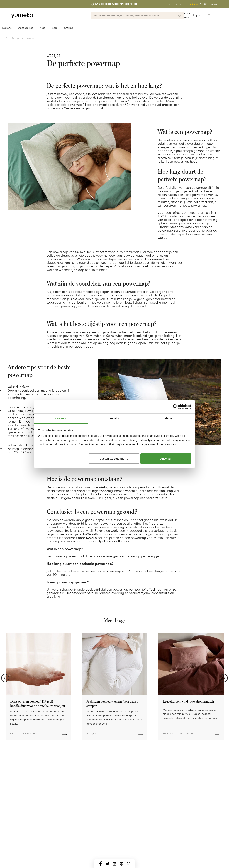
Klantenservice (176, 4)
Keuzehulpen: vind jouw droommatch (188, 701)
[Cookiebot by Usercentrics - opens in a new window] (175, 407)
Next (224, 678)
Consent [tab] (61, 418)
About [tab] (168, 418)
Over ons (180, 15)
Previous (5, 678)
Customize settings (114, 459)
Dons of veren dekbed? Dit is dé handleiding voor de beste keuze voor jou (38, 704)
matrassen (15, 436)
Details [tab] (114, 418)
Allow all (166, 459)
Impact (193, 15)
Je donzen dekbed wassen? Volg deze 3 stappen (112, 704)
